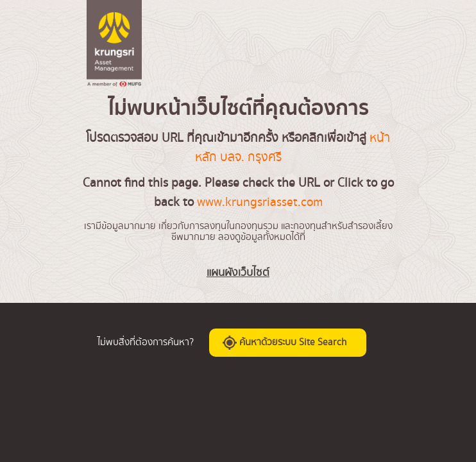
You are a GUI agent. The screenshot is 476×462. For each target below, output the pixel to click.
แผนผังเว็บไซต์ (238, 272)
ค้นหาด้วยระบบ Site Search (285, 343)
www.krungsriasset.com (260, 202)
